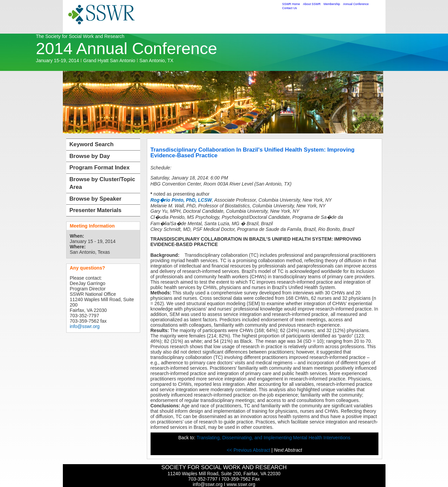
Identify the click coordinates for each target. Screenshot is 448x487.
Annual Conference (356, 4)
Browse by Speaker (96, 199)
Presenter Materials (96, 210)
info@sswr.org (85, 326)
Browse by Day (90, 156)
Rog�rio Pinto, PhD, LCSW (181, 200)
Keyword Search (92, 144)
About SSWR (312, 4)
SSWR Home (291, 4)
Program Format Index (100, 168)
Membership (332, 4)
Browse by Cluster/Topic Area (103, 183)
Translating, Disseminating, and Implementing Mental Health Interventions (274, 438)
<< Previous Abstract (249, 450)
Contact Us (290, 8)
